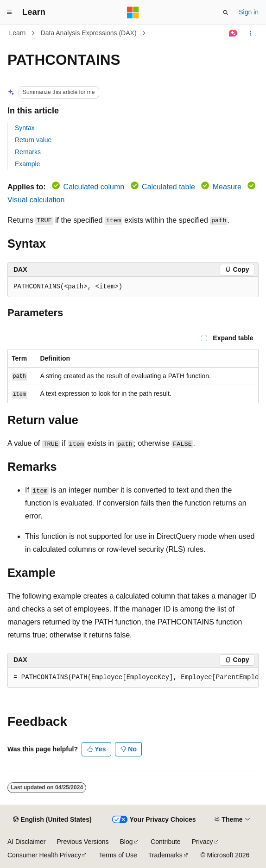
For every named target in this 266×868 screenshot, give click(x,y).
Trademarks (165, 855)
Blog (127, 842)
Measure (227, 187)
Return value (33, 140)
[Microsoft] (133, 12)
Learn (18, 33)
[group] (133, 678)
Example (27, 164)
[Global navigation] (9, 12)
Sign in (249, 12)
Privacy (203, 842)
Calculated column (94, 187)
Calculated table (168, 187)
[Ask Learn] (233, 33)
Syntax (25, 128)
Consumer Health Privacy (44, 855)
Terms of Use (118, 855)
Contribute (166, 842)
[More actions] (250, 33)
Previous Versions (82, 842)
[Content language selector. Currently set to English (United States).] (52, 820)
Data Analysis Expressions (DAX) (89, 33)
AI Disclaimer (26, 842)
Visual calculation (36, 200)
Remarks (28, 152)
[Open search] (226, 12)
